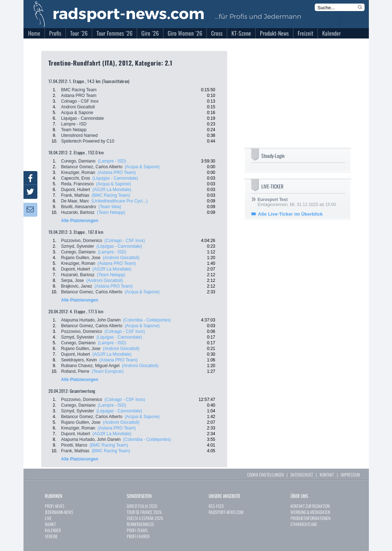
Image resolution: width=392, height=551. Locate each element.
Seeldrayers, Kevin (79, 360)
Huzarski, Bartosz (78, 212)
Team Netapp (74, 130)
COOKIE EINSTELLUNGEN (265, 475)
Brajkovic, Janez (77, 286)
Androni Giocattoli (78, 107)
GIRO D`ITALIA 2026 (142, 506)
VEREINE (51, 536)
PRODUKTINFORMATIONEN (310, 518)
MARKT (50, 524)
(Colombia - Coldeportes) (147, 320)
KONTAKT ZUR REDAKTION (310, 506)
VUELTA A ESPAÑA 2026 (145, 518)
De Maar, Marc (75, 201)
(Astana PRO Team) (117, 172)
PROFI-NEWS (55, 506)
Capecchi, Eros (76, 178)
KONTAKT (327, 475)
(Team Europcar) (108, 371)
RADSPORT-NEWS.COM (226, 512)
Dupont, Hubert (76, 190)
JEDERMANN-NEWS (59, 512)
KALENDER (53, 530)
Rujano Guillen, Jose (81, 258)
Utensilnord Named (80, 135)
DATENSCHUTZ (302, 475)
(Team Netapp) (111, 212)
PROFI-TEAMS (137, 530)
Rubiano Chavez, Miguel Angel (90, 366)
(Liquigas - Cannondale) (115, 178)
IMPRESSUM (350, 475)
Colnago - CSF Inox (80, 101)
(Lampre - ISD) (112, 161)
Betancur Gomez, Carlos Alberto (92, 167)
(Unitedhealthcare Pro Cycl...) (119, 201)
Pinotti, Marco (74, 445)
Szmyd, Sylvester (78, 246)
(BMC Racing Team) (111, 195)
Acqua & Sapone (77, 113)
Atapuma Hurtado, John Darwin (91, 320)
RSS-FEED (216, 506)
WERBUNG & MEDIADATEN (310, 512)
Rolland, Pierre (75, 371)
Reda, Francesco (77, 184)
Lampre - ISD (74, 124)
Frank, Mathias (75, 195)
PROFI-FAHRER (138, 536)
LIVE (48, 518)
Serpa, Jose (73, 280)
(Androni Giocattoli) (121, 258)
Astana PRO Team (79, 96)
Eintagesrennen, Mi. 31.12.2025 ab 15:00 (297, 202)
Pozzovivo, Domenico (82, 241)
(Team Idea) (110, 207)
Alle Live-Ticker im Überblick (291, 214)
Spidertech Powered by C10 (88, 141)
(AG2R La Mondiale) (112, 190)
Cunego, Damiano (79, 161)
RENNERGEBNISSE (140, 524)
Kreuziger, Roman (78, 172)
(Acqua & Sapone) (142, 167)
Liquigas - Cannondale (83, 118)
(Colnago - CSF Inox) (125, 241)
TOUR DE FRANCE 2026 (144, 512)
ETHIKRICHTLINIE (304, 524)
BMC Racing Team (79, 90)
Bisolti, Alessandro (79, 207)
